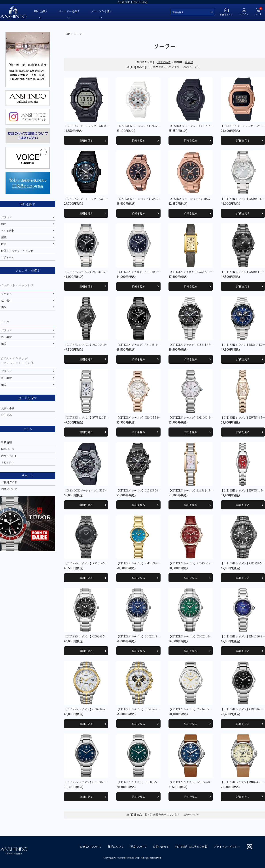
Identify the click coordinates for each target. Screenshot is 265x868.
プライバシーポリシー (227, 846)
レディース (8, 257)
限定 (4, 244)
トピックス (8, 462)
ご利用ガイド (9, 482)
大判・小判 (8, 408)
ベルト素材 (8, 230)
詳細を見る (86, 140)
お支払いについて (91, 846)
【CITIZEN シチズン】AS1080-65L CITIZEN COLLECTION (154, 272)
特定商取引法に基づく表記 (191, 846)
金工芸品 (6, 415)
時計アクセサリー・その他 (17, 251)
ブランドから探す (101, 11)
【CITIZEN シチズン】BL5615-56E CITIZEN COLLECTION (154, 490)
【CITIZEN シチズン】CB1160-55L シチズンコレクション (99, 782)
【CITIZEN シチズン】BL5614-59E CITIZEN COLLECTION (206, 345)
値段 (4, 237)
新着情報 (6, 442)
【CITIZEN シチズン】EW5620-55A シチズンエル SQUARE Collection (108, 417)
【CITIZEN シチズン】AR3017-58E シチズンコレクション (100, 563)
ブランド (6, 217)
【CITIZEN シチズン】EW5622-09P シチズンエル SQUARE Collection (212, 272)
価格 (4, 307)
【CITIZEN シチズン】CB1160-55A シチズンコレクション (204, 709)
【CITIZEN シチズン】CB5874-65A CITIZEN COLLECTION (154, 709)
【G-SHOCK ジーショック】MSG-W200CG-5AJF (147, 199)
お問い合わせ (9, 489)
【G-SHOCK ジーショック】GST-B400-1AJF (91, 490)
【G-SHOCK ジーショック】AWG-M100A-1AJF (93, 199)
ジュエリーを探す (69, 11)
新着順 (189, 62)
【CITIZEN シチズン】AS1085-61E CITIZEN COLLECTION (154, 345)
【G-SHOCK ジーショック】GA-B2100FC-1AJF (198, 126)
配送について (116, 846)
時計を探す (41, 11)
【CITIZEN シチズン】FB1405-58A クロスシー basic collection (156, 417)
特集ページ (8, 449)
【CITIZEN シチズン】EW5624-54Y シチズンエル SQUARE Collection (212, 490)
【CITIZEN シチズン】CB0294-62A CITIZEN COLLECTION (102, 709)
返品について (138, 846)
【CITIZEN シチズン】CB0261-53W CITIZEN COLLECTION (207, 636)
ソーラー (79, 34)
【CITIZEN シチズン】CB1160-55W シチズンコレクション (152, 782)
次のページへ (191, 67)
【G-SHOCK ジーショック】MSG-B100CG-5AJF (198, 199)
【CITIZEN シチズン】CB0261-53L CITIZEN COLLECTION (154, 636)
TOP (67, 34)
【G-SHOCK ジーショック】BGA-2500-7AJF (144, 126)
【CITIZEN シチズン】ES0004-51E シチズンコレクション (100, 345)
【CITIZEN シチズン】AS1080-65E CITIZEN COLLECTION (102, 272)
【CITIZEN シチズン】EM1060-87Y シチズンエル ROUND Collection (212, 417)
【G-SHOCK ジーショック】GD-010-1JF (89, 126)
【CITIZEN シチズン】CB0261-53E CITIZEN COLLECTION (102, 636)
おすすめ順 (164, 62)
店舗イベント (9, 456)
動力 (4, 224)
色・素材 (6, 300)
